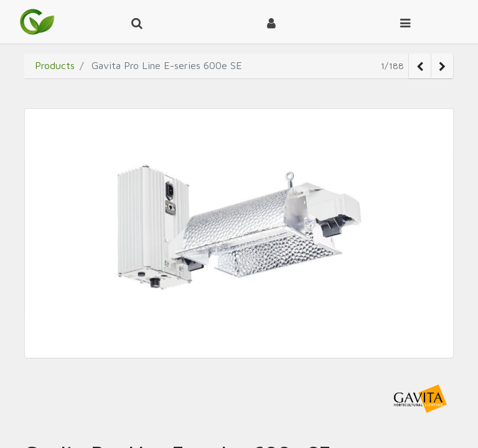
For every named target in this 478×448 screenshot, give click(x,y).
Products (55, 65)
